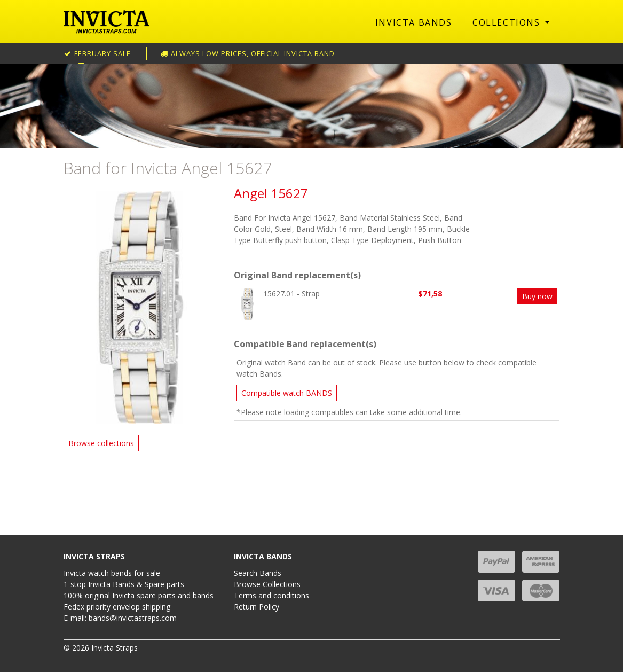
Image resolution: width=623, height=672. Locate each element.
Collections (508, 22)
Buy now (537, 296)
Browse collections (101, 443)
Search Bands (258, 573)
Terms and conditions (271, 595)
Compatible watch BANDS (287, 393)
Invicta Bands (414, 22)
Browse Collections (267, 584)
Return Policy (257, 607)
